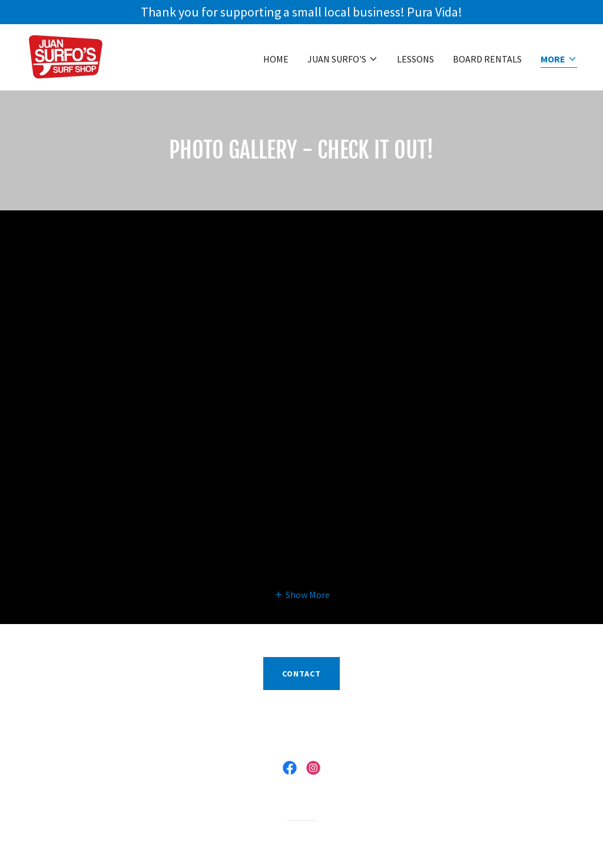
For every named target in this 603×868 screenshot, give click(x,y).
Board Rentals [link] (487, 59)
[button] (343, 59)
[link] (66, 56)
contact (301, 674)
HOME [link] (276, 59)
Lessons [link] (415, 59)
